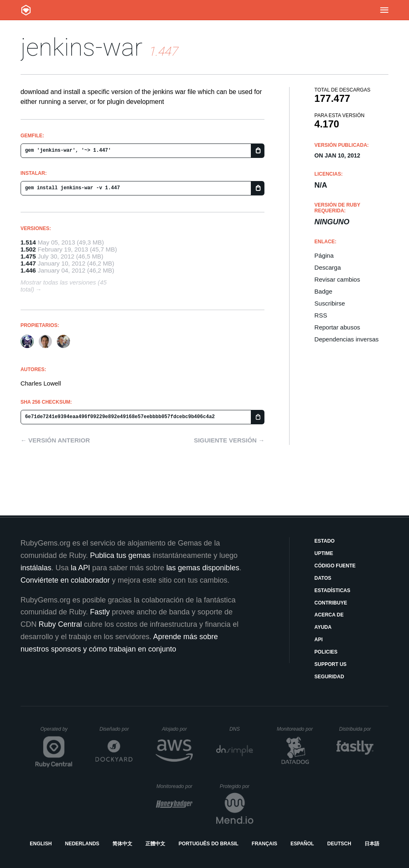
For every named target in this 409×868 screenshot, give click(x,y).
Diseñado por (116, 729)
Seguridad (329, 677)
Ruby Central (60, 624)
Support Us (330, 664)
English (41, 844)
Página (324, 255)
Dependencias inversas (346, 339)
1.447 (28, 263)
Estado (324, 541)
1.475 (28, 256)
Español (302, 844)
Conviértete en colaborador (65, 580)
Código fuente (335, 566)
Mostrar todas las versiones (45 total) (64, 286)
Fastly (100, 612)
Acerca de (329, 615)
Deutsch (339, 844)
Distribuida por (356, 729)
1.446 (28, 270)
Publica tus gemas (120, 555)
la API (81, 568)
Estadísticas (332, 590)
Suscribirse (330, 303)
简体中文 (122, 844)
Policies (326, 652)
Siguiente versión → (229, 440)
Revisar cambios (337, 279)
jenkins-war (82, 47)
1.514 (28, 242)
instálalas (36, 568)
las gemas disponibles (203, 568)
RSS (321, 315)
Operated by (56, 732)
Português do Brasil (209, 844)
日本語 (372, 844)
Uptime (324, 553)
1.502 (28, 249)
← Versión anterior (55, 440)
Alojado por (177, 729)
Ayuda (323, 627)
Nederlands (82, 844)
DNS (241, 729)
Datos (323, 578)
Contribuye (331, 603)
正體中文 (155, 844)
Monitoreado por (295, 729)
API (318, 640)
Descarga (327, 267)
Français (264, 844)
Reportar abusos (337, 327)
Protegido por (237, 786)
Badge (323, 291)
